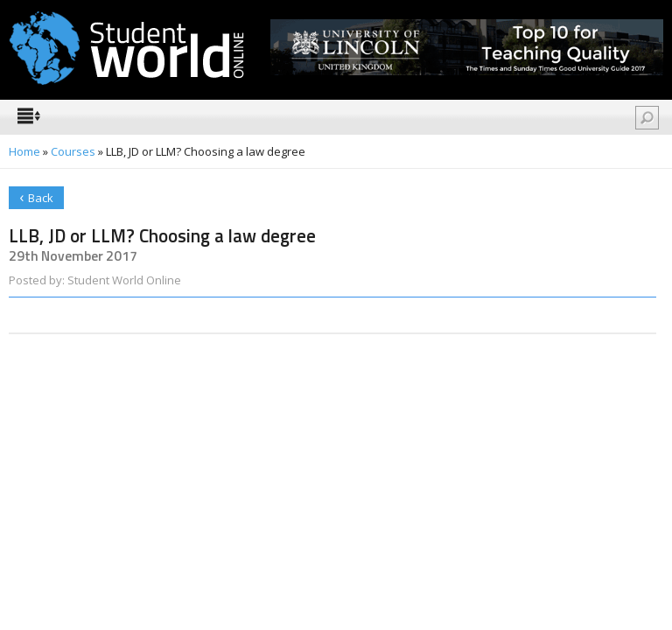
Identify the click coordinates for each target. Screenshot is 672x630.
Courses (73, 151)
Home (24, 151)
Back (36, 196)
